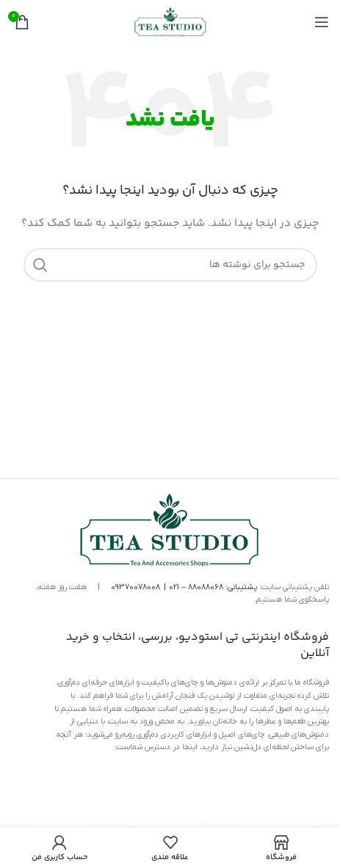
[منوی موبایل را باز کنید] (322, 22)
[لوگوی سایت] (170, 22)
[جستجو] (170, 265)
